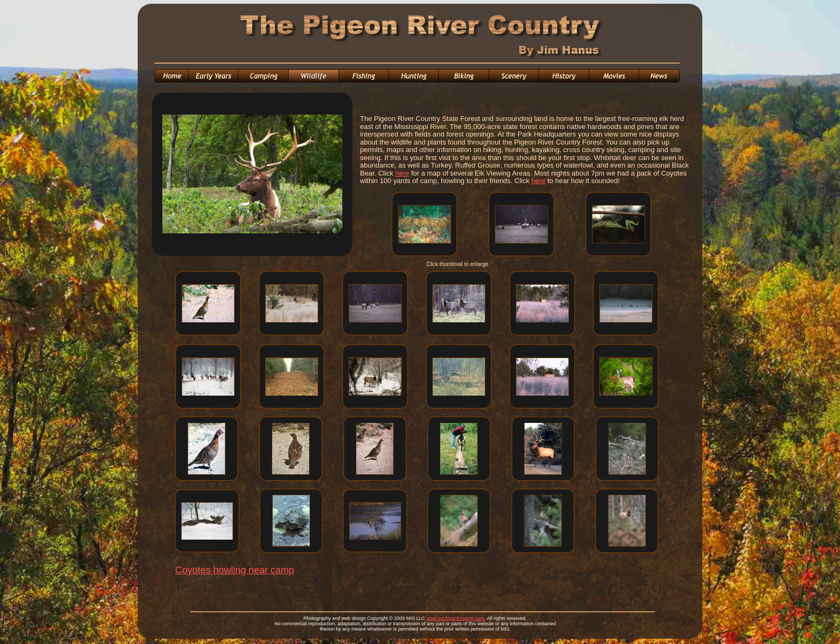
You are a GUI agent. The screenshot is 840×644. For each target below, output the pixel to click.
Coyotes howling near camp (235, 570)
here (402, 173)
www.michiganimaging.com (456, 618)
